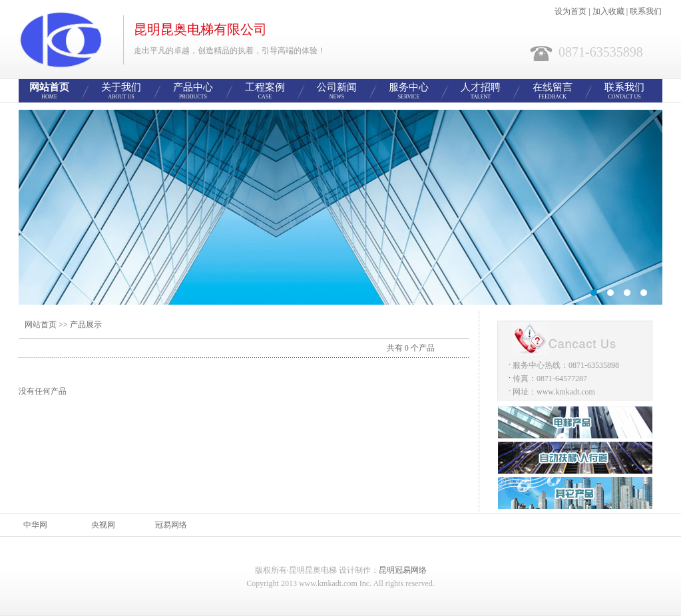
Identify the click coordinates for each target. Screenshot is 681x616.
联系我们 (646, 11)
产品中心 (193, 91)
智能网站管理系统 (340, 207)
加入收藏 (608, 11)
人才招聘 (481, 91)
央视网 (103, 525)
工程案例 (265, 91)
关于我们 (121, 91)
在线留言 (553, 91)
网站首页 (49, 91)
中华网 (35, 525)
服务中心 (409, 91)
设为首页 (570, 11)
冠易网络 (171, 525)
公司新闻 (337, 91)
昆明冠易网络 (403, 570)
